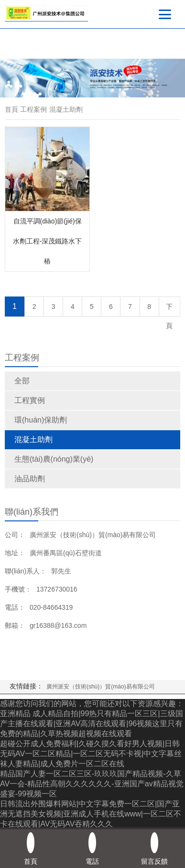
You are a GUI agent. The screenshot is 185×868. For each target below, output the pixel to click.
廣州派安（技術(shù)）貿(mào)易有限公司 (101, 687)
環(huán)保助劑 (41, 420)
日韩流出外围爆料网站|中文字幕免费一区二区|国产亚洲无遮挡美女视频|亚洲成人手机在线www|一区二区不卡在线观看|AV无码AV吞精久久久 (91, 814)
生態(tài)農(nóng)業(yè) (54, 459)
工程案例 (33, 109)
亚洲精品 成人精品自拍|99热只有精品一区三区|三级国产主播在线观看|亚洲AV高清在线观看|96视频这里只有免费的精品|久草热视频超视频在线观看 (92, 724)
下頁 (169, 310)
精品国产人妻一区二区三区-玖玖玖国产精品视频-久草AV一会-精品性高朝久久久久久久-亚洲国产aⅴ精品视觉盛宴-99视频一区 (92, 784)
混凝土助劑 (33, 439)
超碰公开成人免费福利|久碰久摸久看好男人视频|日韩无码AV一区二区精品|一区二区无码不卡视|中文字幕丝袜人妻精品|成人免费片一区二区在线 (91, 754)
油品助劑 (30, 479)
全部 (22, 381)
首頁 (11, 109)
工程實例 (30, 400)
